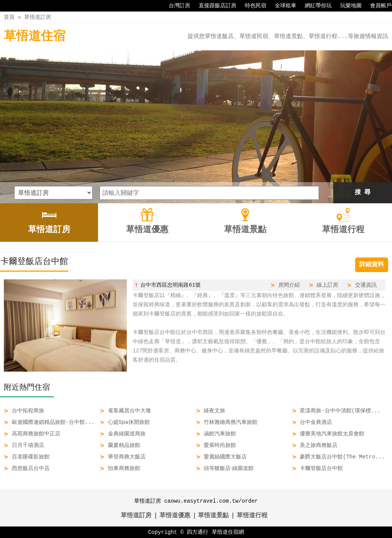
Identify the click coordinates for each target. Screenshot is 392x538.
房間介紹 (289, 285)
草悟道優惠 (175, 516)
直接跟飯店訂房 (214, 6)
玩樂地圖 (347, 6)
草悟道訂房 (38, 17)
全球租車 (282, 6)
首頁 (9, 17)
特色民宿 (252, 6)
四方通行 (198, 532)
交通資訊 (366, 285)
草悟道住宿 (35, 37)
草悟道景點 (213, 516)
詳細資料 (372, 265)
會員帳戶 (377, 6)
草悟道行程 (252, 516)
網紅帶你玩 (314, 6)
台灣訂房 (176, 6)
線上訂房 (327, 285)
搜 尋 (363, 193)
